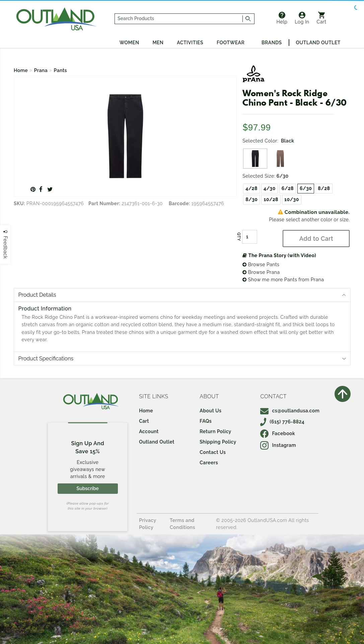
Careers (209, 463)
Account (149, 431)
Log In (302, 18)
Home (21, 70)
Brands (272, 43)
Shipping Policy (218, 442)
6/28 (288, 188)
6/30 (306, 188)
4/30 (270, 188)
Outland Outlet (318, 43)
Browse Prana (261, 272)
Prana (41, 70)
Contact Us (213, 452)
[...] (179, 19)
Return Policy (215, 431)
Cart (322, 18)
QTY (239, 237)
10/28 (271, 199)
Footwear (231, 43)
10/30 (292, 199)
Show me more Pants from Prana (283, 280)
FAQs (206, 421)
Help (282, 18)
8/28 (324, 188)
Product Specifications (46, 359)
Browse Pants (261, 265)
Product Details (37, 295)
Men (158, 43)
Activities (190, 43)
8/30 (251, 199)
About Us (210, 411)
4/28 (251, 188)
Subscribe (88, 488)
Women (129, 43)
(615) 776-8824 (282, 422)
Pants (60, 70)
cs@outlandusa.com (290, 411)
